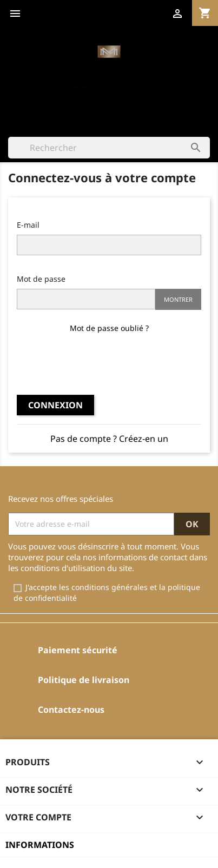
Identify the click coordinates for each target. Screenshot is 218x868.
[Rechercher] (109, 148)
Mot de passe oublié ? (109, 328)
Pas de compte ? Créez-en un (109, 439)
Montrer (178, 299)
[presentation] (109, 363)
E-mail (28, 225)
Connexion (55, 405)
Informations (40, 845)
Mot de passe (41, 279)
